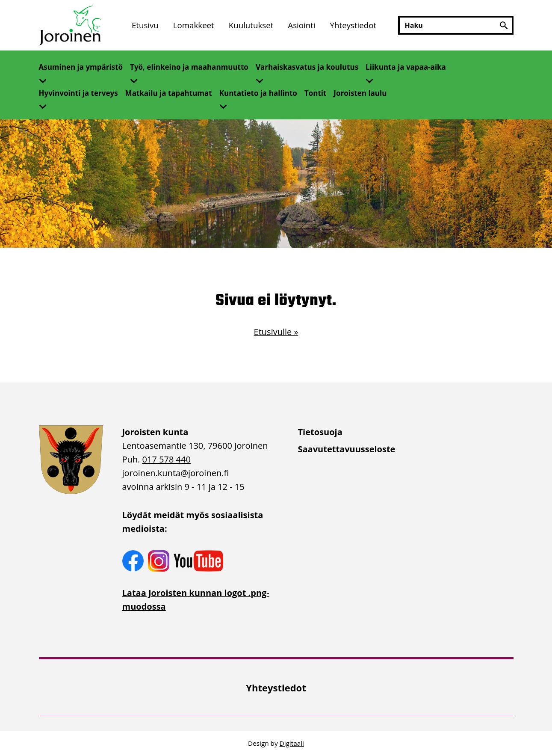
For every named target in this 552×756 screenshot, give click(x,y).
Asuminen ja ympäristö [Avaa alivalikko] (81, 67)
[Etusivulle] (71, 25)
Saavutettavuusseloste (347, 449)
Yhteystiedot (353, 25)
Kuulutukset (251, 25)
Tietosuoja (320, 432)
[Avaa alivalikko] (46, 78)
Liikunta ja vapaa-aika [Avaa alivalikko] (406, 67)
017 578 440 (167, 459)
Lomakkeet (194, 25)
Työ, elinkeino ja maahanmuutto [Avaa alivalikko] (189, 67)
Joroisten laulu (360, 93)
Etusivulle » (276, 332)
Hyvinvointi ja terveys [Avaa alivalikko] (78, 93)
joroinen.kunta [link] (176, 473)
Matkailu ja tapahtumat (169, 93)
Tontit (316, 93)
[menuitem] (145, 25)
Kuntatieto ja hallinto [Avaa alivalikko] (258, 93)
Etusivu (145, 25)
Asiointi (301, 25)
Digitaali (292, 743)
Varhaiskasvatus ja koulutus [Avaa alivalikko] (307, 67)
